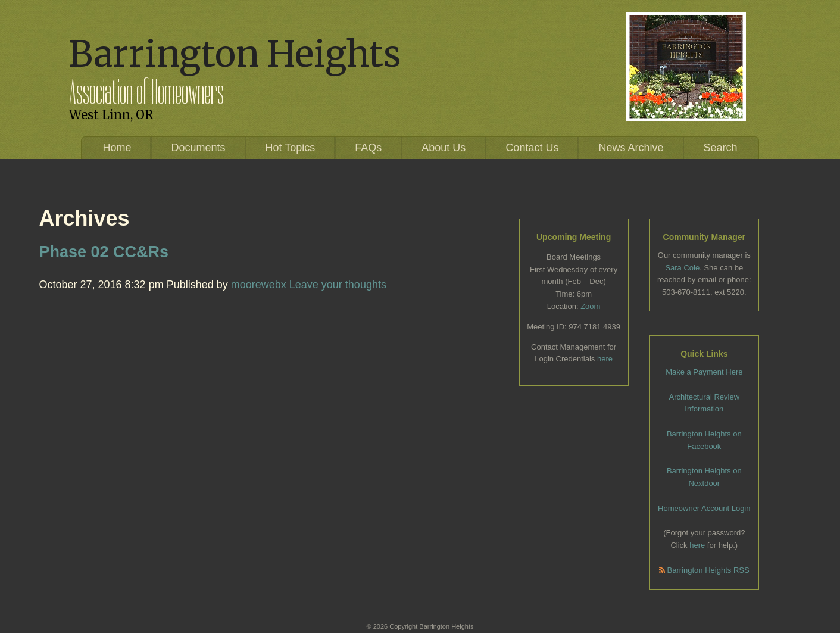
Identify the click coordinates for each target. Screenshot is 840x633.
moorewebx (259, 285)
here (605, 359)
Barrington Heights (235, 54)
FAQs (368, 148)
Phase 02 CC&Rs (104, 252)
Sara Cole (682, 268)
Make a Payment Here (704, 372)
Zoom (590, 306)
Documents (198, 148)
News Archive (631, 148)
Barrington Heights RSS (704, 570)
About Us (444, 148)
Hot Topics (291, 148)
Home (117, 148)
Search (721, 148)
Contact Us (532, 148)
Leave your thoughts (338, 285)
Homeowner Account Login (704, 508)
